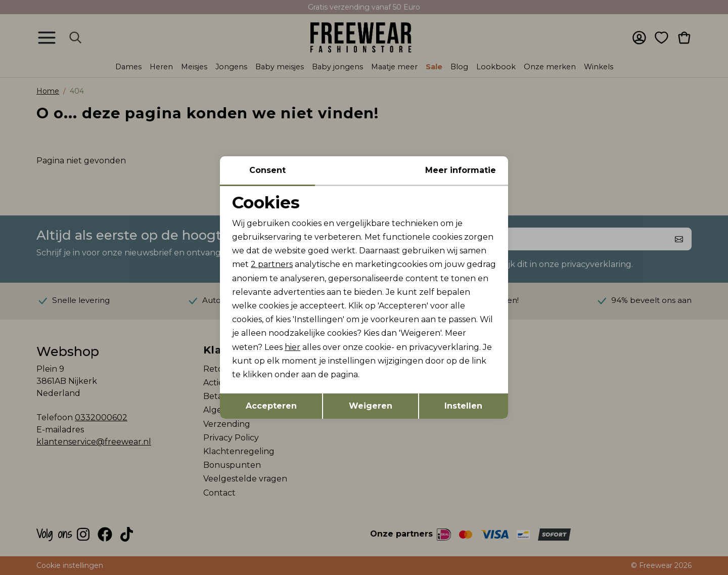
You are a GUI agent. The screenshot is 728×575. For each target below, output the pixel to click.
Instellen (463, 406)
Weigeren (371, 406)
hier (292, 347)
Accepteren (271, 406)
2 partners (272, 264)
